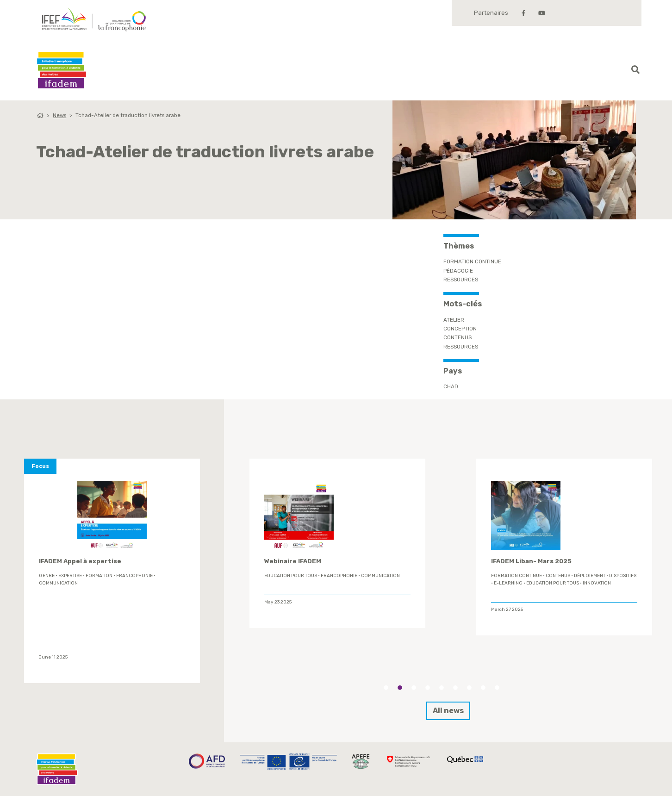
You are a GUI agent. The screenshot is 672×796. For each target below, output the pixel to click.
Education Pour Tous (291, 576)
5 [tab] (442, 688)
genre (47, 576)
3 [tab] (414, 688)
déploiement (590, 576)
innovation (597, 583)
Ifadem (62, 70)
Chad (451, 386)
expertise (70, 576)
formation (99, 576)
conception (460, 329)
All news (448, 711)
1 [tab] (386, 688)
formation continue (516, 576)
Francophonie (134, 576)
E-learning (508, 583)
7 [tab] (469, 688)
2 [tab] (400, 688)
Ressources (461, 280)
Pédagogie (458, 271)
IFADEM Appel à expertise (80, 561)
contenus (457, 337)
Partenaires (491, 13)
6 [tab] (455, 688)
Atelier (454, 320)
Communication (58, 583)
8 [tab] (483, 688)
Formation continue (472, 261)
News (59, 115)
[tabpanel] (337, 543)
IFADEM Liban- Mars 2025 (531, 561)
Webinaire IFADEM (293, 561)
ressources (461, 347)
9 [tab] (497, 688)
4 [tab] (428, 688)
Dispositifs (623, 576)
